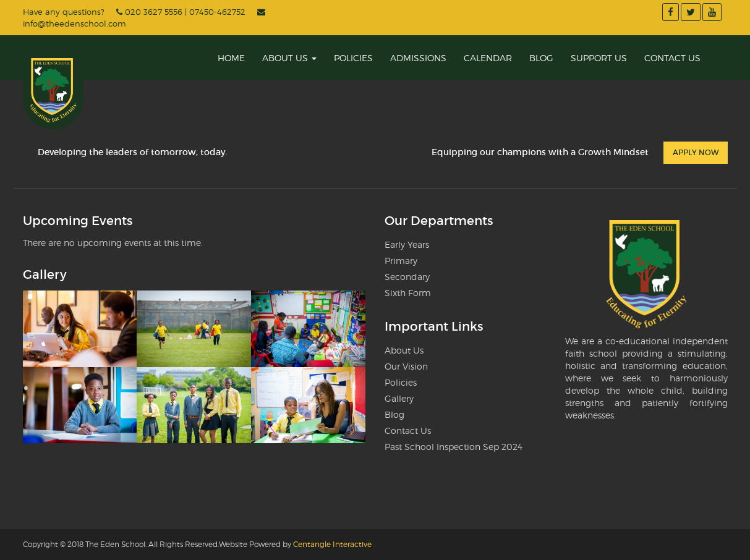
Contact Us (672, 58)
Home (231, 58)
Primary (401, 261)
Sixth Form (408, 293)
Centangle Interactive (332, 544)
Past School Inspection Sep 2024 (454, 447)
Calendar (488, 58)
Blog (541, 58)
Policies (353, 58)
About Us (289, 58)
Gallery (399, 398)
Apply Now (696, 152)
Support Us (599, 58)
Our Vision (406, 366)
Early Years (407, 244)
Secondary (407, 277)
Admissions (418, 58)
